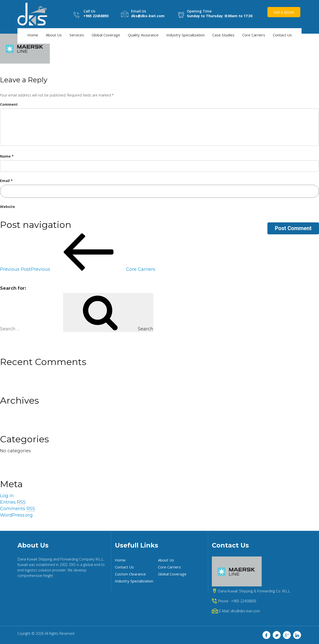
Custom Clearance (130, 574)
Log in (7, 496)
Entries (13, 502)
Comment (9, 104)
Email (6, 180)
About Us (54, 35)
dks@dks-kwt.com (245, 611)
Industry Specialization (185, 35)
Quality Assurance (143, 35)
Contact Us (282, 35)
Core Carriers (254, 35)
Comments (18, 508)
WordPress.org (16, 515)
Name (7, 156)
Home (33, 35)
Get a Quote (284, 12)
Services (77, 35)
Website (7, 206)
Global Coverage (106, 35)
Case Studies (223, 35)
